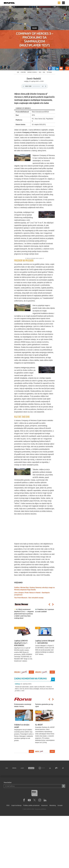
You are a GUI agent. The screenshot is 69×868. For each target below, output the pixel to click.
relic (40, 72)
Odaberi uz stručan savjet (22, 726)
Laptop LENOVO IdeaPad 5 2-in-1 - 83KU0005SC (21, 643)
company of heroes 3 (32, 72)
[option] (24, 641)
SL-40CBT (39, 725)
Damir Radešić (34, 79)
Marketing (53, 805)
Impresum (44, 805)
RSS (8, 805)
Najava (35, 28)
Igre (18, 72)
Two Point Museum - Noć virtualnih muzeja (29, 598)
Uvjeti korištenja (16, 805)
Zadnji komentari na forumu (30, 679)
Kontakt (60, 805)
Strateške (23, 72)
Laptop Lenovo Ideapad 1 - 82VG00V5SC (45, 642)
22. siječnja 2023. (26, 684)
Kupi (31, 672)
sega (44, 72)
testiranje (49, 72)
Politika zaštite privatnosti (31, 805)
